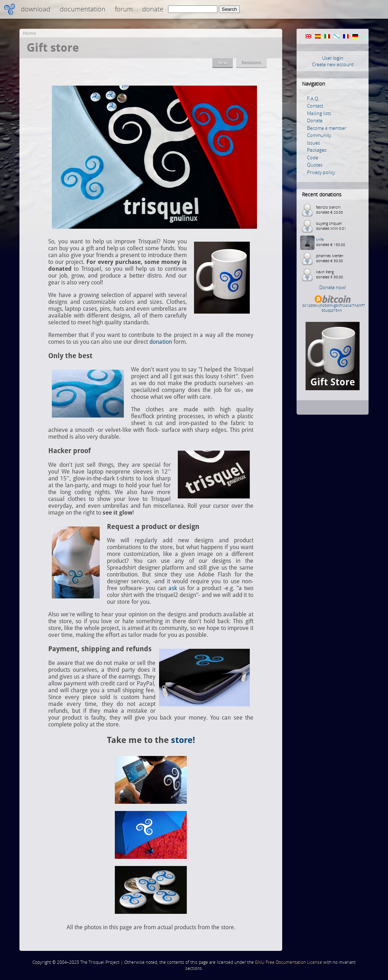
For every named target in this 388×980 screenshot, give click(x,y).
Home (30, 33)
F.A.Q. (313, 99)
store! (183, 740)
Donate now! (333, 287)
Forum (124, 9)
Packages (317, 150)
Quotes (315, 165)
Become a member (327, 128)
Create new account (333, 64)
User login (333, 58)
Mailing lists (319, 113)
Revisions (251, 63)
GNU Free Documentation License (288, 962)
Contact (315, 106)
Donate (153, 9)
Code (313, 158)
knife (320, 240)
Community (319, 135)
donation (161, 342)
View (223, 63)
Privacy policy (321, 172)
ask (173, 588)
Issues (313, 143)
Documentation (83, 9)
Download (36, 9)
